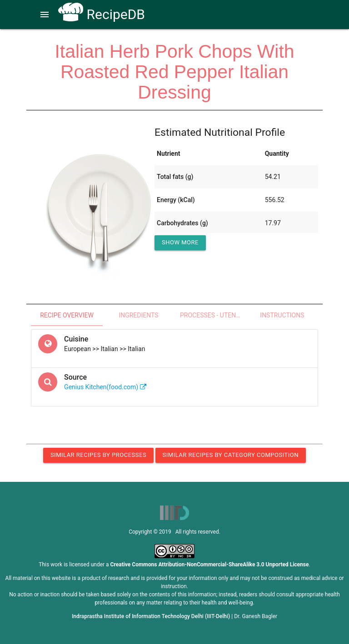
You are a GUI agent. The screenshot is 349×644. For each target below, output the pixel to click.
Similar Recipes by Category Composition (231, 455)
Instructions (282, 315)
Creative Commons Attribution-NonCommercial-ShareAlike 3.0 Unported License (210, 565)
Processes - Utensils (213, 315)
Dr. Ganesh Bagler (256, 616)
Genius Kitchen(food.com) (105, 387)
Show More (180, 242)
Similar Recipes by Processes (98, 455)
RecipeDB (102, 14)
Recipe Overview (67, 315)
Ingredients (138, 315)
